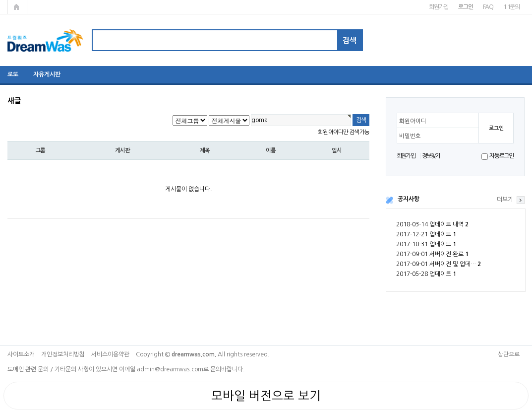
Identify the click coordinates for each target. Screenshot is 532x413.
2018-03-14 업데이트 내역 (432, 224)
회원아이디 (413, 121)
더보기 (505, 200)
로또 (13, 74)
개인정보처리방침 (63, 354)
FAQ (488, 7)
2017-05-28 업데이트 (426, 274)
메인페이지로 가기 (17, 7)
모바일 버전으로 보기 (266, 396)
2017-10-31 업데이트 (426, 244)
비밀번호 (410, 136)
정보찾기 (431, 156)
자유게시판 (47, 74)
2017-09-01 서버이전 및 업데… (439, 264)
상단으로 (509, 354)
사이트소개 (21, 354)
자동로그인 (502, 156)
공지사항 (409, 199)
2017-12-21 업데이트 (426, 234)
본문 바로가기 (0, 0)
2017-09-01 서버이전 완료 (432, 254)
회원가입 (439, 7)
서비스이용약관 (110, 354)
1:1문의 (511, 7)
